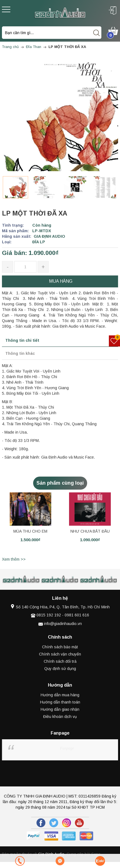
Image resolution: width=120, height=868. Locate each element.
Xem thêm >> (14, 559)
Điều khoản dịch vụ (60, 717)
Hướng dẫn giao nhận (60, 709)
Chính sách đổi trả (60, 661)
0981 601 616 (77, 615)
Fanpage (67, 748)
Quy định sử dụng (60, 669)
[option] (15, 187)
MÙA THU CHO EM (30, 531)
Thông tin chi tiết (22, 340)
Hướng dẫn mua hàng (60, 695)
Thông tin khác (20, 353)
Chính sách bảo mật (60, 647)
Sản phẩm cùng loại (60, 483)
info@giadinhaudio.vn (63, 624)
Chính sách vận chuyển (60, 654)
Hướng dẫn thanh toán (60, 702)
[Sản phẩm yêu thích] (115, 341)
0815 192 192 (49, 615)
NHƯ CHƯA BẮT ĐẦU (90, 531)
